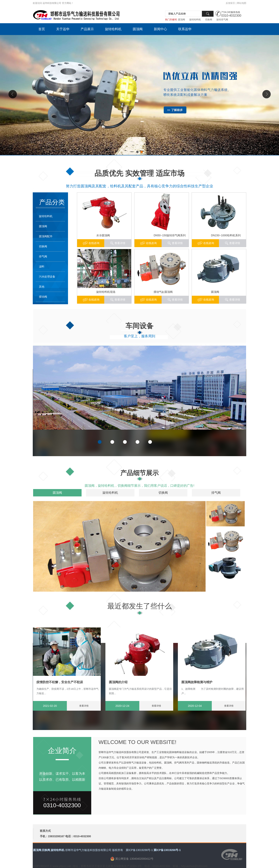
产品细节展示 (139, 473)
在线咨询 (209, 243)
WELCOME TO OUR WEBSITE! (138, 742)
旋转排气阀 (222, 20)
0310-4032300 (231, 16)
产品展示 (87, 29)
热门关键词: (171, 20)
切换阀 (209, 20)
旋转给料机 (195, 20)
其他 (42, 287)
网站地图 (242, 3)
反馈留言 (230, 3)
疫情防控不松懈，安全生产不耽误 (60, 682)
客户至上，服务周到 (139, 336)
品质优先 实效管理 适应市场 (140, 173)
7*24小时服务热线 (231, 12)
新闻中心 (160, 29)
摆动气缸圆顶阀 (163, 292)
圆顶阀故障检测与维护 (197, 682)
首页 (42, 29)
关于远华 (63, 29)
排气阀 (43, 256)
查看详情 (235, 243)
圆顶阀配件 (46, 236)
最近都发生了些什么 (140, 606)
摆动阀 (43, 297)
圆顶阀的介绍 (118, 682)
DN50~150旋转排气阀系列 (170, 235)
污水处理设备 (47, 277)
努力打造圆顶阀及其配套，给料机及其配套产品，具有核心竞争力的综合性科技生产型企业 (139, 186)
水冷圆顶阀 (103, 235)
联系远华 (185, 29)
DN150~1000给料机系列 (226, 235)
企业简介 (62, 751)
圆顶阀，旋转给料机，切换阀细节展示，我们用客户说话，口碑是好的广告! (139, 486)
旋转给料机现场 (106, 292)
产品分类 (52, 202)
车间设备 (139, 326)
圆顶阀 (182, 20)
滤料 (42, 266)
